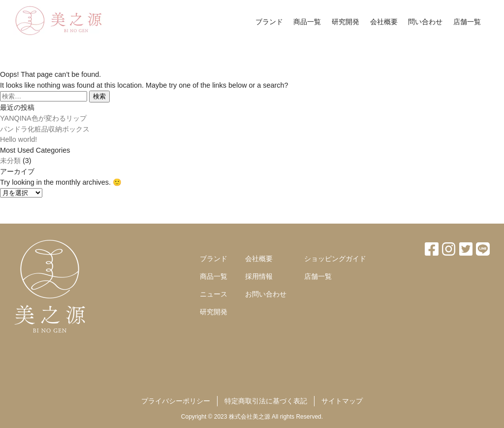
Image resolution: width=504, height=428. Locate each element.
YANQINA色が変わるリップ (43, 118)
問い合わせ (425, 22)
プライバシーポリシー (176, 401)
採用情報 (259, 276)
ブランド (269, 22)
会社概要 (384, 22)
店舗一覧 (467, 22)
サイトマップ (342, 401)
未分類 (10, 161)
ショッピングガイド (335, 259)
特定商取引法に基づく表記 (266, 401)
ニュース (214, 294)
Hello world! (18, 139)
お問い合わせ (266, 294)
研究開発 (346, 22)
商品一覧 (307, 22)
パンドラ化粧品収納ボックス (45, 129)
